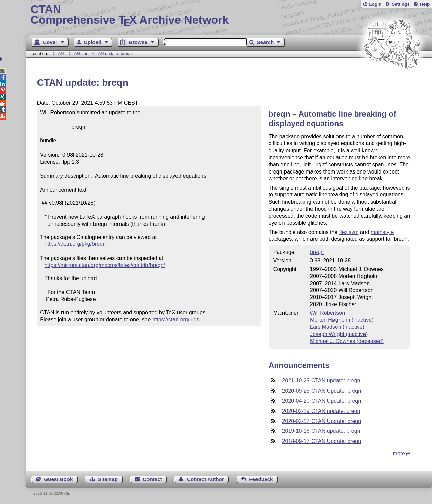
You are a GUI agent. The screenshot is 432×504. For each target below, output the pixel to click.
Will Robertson (327, 313)
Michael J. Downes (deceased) (347, 341)
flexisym (349, 232)
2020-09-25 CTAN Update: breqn (322, 391)
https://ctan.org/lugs (176, 320)
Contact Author (206, 479)
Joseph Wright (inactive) (339, 334)
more (399, 454)
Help (425, 4)
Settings (401, 4)
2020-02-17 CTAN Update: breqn (322, 421)
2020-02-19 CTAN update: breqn (321, 411)
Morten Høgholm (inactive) (342, 320)
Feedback (261, 479)
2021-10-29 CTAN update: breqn (321, 381)
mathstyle (382, 232)
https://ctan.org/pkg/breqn (75, 244)
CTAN (58, 54)
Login (375, 4)
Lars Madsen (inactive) (337, 327)
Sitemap (108, 479)
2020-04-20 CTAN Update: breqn (322, 401)
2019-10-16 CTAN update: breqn (321, 431)
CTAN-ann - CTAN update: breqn (100, 54)
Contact (152, 479)
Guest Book (58, 479)
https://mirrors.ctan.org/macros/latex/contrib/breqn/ (105, 265)
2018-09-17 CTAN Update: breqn (322, 441)
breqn (317, 252)
